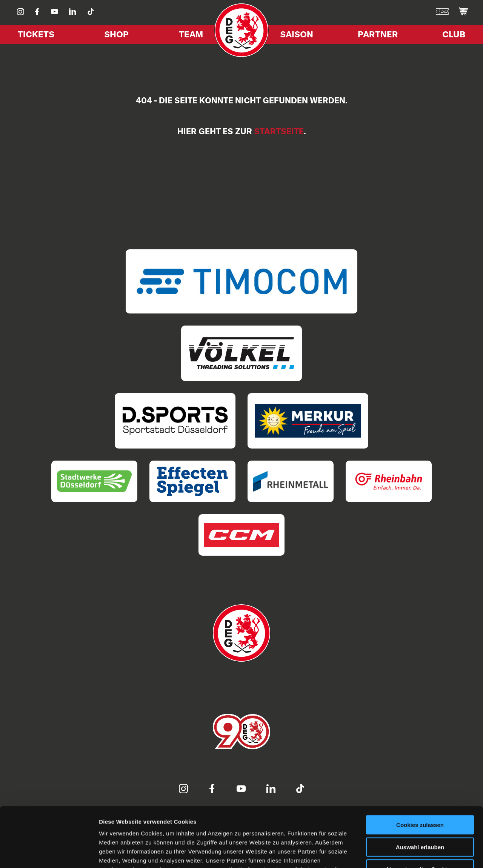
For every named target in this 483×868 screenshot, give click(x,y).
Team (191, 34)
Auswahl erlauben (420, 791)
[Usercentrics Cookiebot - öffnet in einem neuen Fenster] (49, 853)
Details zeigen (401, 853)
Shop (116, 34)
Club (454, 34)
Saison (297, 34)
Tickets (36, 34)
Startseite (279, 131)
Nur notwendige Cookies (420, 813)
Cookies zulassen (420, 769)
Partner (378, 34)
